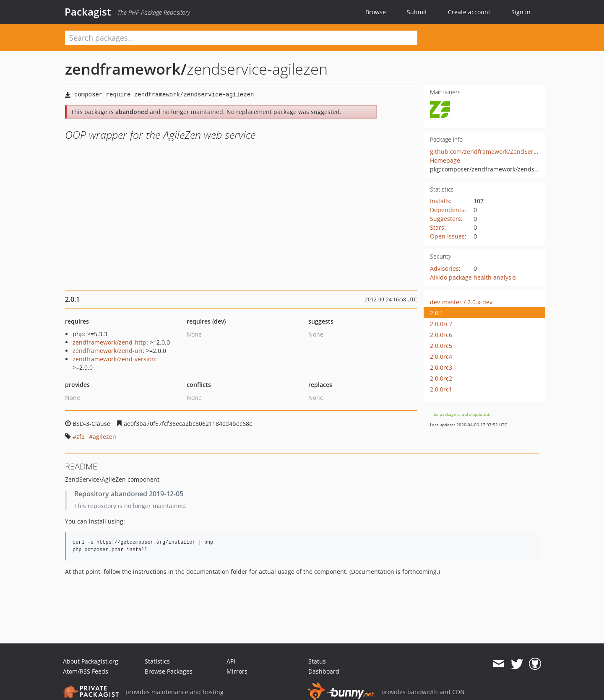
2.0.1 (437, 313)
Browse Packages (169, 671)
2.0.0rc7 (441, 324)
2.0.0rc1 (441, 389)
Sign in (521, 12)
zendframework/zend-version (114, 359)
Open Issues (447, 236)
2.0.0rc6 (441, 335)
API (231, 661)
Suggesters (445, 219)
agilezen (104, 437)
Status (317, 661)
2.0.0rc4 (441, 356)
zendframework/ (126, 69)
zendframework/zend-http (109, 342)
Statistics (157, 661)
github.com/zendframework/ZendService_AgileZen (501, 152)
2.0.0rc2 (441, 378)
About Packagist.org (91, 661)
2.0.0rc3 (441, 367)
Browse (376, 12)
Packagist (88, 12)
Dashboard (324, 671)
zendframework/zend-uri (108, 351)
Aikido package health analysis (473, 277)
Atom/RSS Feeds (86, 671)
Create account (469, 12)
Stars (437, 227)
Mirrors (237, 671)
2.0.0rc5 (441, 346)
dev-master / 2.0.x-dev (461, 302)
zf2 (81, 437)
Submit (417, 12)
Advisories (444, 268)
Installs (440, 201)
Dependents (447, 210)
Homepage (445, 160)
